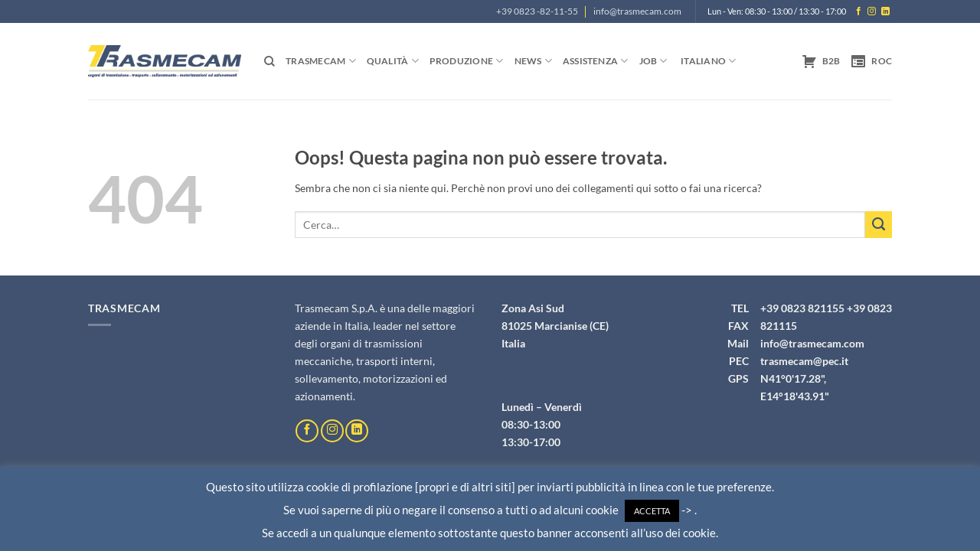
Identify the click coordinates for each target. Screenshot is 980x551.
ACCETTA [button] (652, 511)
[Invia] (879, 225)
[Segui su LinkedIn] (885, 11)
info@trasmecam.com (637, 11)
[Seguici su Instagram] (872, 11)
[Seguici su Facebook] (859, 11)
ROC (871, 61)
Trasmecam (321, 61)
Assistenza (596, 61)
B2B (821, 61)
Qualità (393, 61)
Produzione (467, 61)
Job (653, 61)
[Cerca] (269, 62)
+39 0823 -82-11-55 (537, 11)
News (533, 61)
